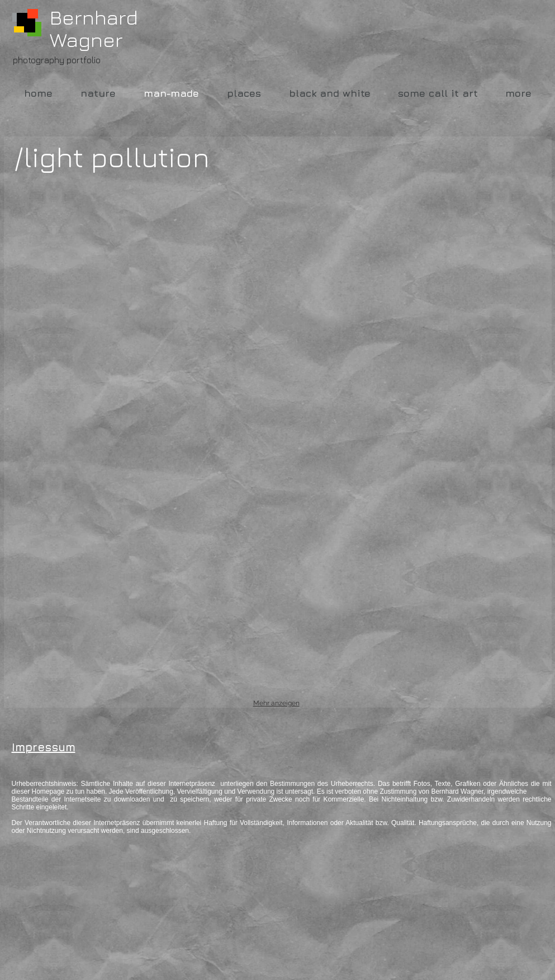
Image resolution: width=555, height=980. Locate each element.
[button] (99, 262)
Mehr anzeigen (276, 703)
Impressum (44, 747)
